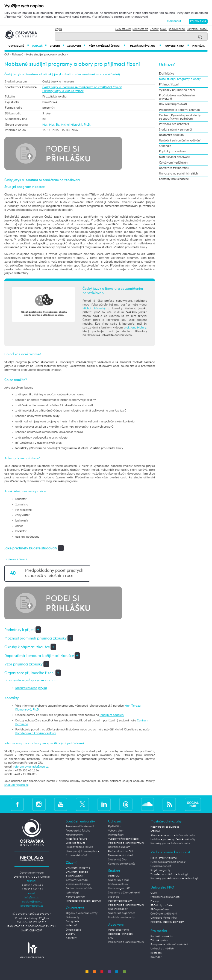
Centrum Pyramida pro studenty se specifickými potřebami (180, 117)
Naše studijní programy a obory (47, 55)
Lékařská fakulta (76, 843)
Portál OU (114, 876)
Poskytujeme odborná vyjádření (169, 945)
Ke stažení (156, 953)
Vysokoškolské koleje (78, 884)
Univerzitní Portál (197, 29)
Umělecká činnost (161, 866)
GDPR (154, 893)
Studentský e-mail (119, 880)
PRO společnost (160, 910)
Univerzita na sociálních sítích (178, 174)
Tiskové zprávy (159, 940)
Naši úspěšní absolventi (175, 157)
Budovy (70, 934)
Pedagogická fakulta (78, 831)
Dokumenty (73, 917)
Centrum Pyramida (77, 880)
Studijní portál (177, 29)
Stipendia (165, 146)
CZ (56, 29)
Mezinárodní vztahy (145, 46)
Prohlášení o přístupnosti (165, 897)
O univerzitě (19, 46)
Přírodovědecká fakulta (79, 847)
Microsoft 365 (140, 29)
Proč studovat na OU (120, 851)
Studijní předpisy (118, 909)
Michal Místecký (94, 309)
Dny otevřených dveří (173, 104)
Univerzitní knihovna (78, 868)
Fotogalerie (73, 921)
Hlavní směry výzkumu (164, 858)
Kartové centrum (76, 897)
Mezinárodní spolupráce (165, 827)
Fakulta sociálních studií (80, 827)
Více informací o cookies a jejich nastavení (120, 17)
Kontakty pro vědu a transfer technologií (174, 878)
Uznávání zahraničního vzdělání (180, 141)
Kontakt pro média (162, 936)
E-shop (155, 901)
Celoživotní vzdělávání (174, 163)
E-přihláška (167, 74)
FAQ (111, 938)
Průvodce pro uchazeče (174, 124)
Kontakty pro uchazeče (174, 179)
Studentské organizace (122, 913)
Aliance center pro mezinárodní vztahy (173, 835)
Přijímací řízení (169, 85)
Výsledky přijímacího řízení (177, 90)
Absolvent (76, 46)
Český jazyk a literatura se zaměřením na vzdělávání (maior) (82, 87)
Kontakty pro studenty (121, 917)
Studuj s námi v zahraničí (175, 130)
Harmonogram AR (119, 888)
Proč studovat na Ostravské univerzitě (177, 97)
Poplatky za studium (172, 152)
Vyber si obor (116, 831)
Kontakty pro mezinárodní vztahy (170, 843)
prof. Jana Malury (135, 328)
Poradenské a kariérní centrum (36, 733)
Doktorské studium (171, 135)
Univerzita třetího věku (174, 168)
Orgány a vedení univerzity (82, 913)
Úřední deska (73, 930)
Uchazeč (39, 46)
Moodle (154, 29)
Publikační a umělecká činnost (168, 862)
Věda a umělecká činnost (107, 46)
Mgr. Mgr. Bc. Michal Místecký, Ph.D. (67, 125)
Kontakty (71, 938)
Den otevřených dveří (120, 855)
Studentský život (118, 860)
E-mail (164, 29)
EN (61, 29)
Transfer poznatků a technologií (169, 874)
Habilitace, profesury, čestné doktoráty (173, 839)
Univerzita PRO (177, 46)
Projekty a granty (161, 870)
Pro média (198, 46)
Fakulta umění (74, 835)
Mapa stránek (123, 29)
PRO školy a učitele (161, 905)
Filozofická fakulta (76, 839)
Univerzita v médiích (162, 949)
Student (57, 46)
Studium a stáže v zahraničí (124, 893)
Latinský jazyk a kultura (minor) (63, 91)
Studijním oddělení (112, 715)
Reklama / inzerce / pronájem (167, 922)
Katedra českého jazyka (31, 688)
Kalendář (71, 925)
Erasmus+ (156, 831)
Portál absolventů (119, 930)
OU (7, 55)
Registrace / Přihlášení (121, 934)
